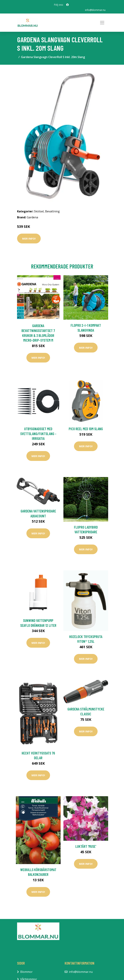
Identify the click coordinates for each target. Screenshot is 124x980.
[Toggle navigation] (102, 23)
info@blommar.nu (95, 10)
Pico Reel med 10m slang (86, 429)
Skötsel (39, 211)
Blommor (26, 972)
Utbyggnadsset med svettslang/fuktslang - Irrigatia (38, 434)
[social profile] (67, 5)
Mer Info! (29, 239)
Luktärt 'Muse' (86, 846)
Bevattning (52, 211)
